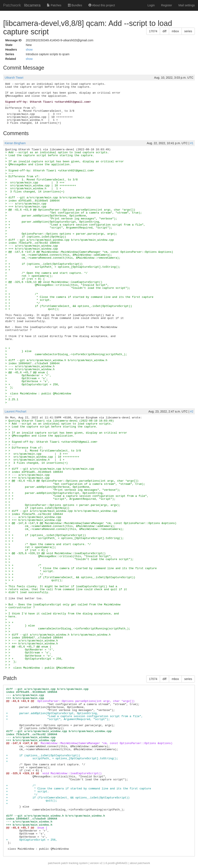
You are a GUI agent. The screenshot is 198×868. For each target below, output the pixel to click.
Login (151, 5)
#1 (192, 143)
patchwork (54, 863)
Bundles (75, 5)
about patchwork (140, 863)
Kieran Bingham (15, 143)
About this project (102, 5)
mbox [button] (175, 31)
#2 (192, 411)
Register (167, 5)
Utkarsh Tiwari (14, 78)
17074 (153, 31)
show (29, 50)
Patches (54, 5)
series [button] (188, 31)
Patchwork (12, 5)
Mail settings (187, 5)
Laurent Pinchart (16, 411)
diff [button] (164, 31)
